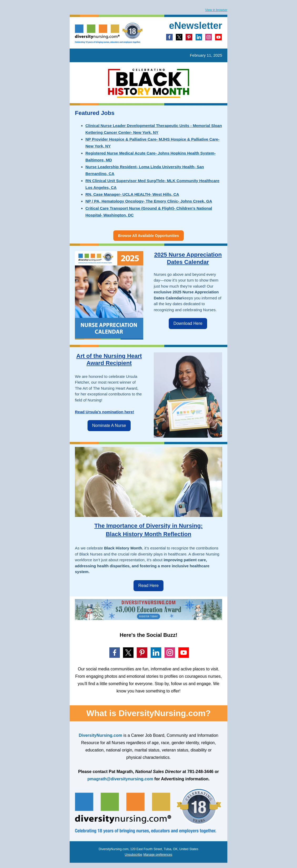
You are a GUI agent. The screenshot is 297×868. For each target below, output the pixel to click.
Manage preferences (158, 855)
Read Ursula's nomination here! (104, 412)
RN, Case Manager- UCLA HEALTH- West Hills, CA (132, 194)
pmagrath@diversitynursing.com (120, 779)
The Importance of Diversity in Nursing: (148, 526)
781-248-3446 (201, 772)
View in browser (216, 10)
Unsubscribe (134, 855)
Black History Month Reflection (148, 534)
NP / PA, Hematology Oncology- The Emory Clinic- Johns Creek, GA (149, 201)
